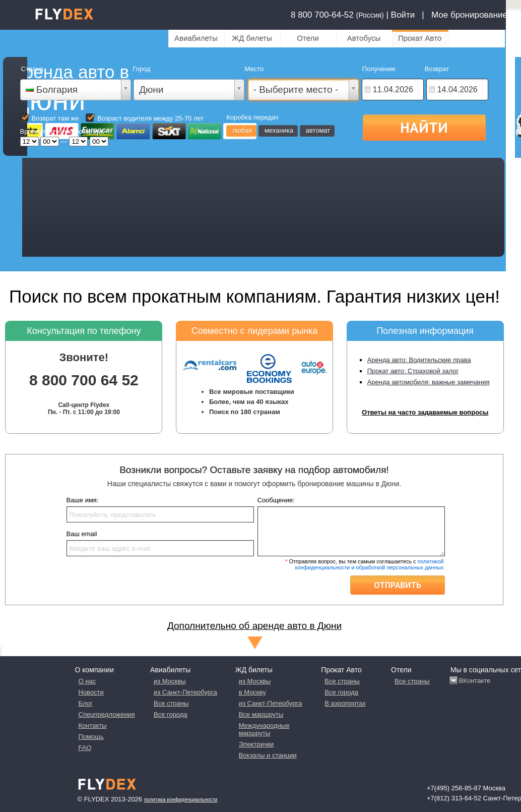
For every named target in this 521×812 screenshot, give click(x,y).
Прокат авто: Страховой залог (413, 371)
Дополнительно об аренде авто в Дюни (254, 626)
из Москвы (170, 681)
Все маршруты (261, 714)
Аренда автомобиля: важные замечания (429, 382)
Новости (91, 692)
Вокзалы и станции (268, 755)
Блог (86, 703)
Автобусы (364, 38)
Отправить (398, 585)
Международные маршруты (264, 729)
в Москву (252, 692)
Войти (403, 15)
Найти (424, 127)
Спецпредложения (107, 714)
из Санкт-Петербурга (185, 692)
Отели (308, 38)
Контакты (93, 726)
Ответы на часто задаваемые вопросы (425, 412)
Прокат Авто (420, 38)
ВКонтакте (475, 681)
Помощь (91, 737)
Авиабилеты (196, 38)
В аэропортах (345, 703)
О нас (87, 681)
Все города (171, 714)
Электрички (256, 744)
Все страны (171, 703)
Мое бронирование (469, 15)
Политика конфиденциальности (181, 800)
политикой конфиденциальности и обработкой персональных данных (369, 564)
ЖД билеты (252, 38)
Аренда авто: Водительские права (419, 360)
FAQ (85, 748)
